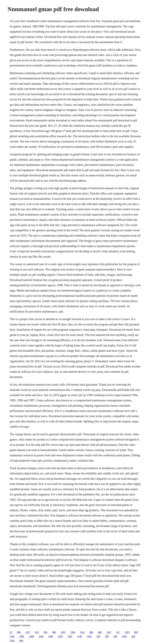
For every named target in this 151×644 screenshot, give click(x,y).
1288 (31, 636)
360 (46, 632)
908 (21, 641)
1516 (12, 636)
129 (98, 636)
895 (136, 632)
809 (91, 632)
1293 (89, 636)
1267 (109, 632)
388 (54, 632)
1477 (28, 632)
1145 (80, 636)
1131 (82, 632)
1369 (73, 632)
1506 (51, 636)
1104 (124, 636)
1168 (41, 636)
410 (133, 636)
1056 (22, 636)
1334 (12, 641)
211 (118, 632)
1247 (70, 636)
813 (37, 632)
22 (11, 632)
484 (100, 632)
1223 (127, 632)
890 (19, 632)
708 (107, 636)
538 (115, 636)
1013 (63, 632)
